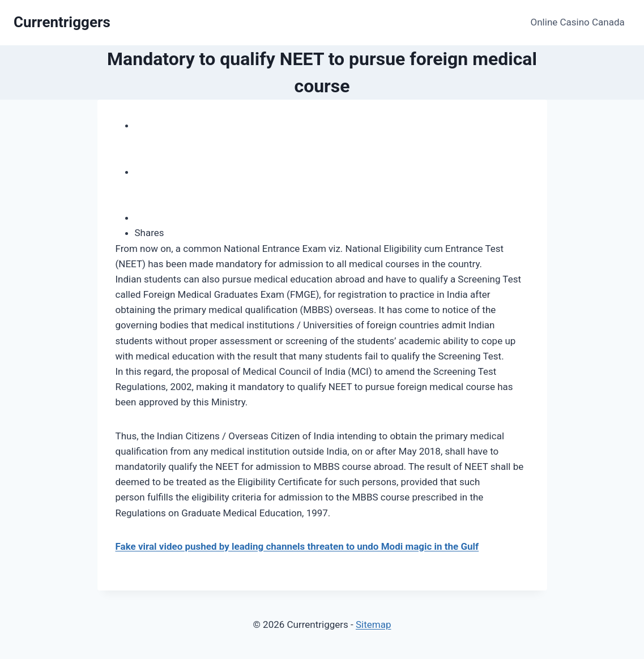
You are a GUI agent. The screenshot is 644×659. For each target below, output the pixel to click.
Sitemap (374, 624)
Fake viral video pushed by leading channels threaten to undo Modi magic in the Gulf (297, 546)
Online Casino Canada (578, 22)
